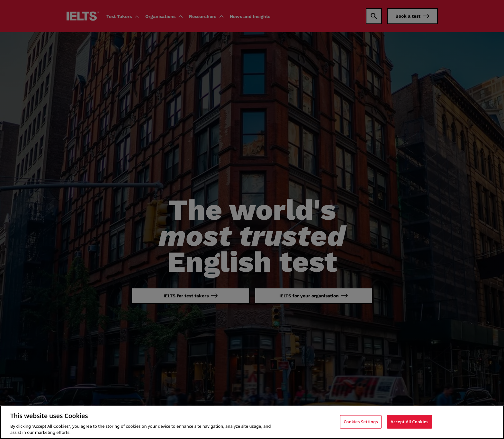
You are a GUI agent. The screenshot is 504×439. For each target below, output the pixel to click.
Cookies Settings (361, 422)
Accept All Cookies (410, 422)
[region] (252, 422)
